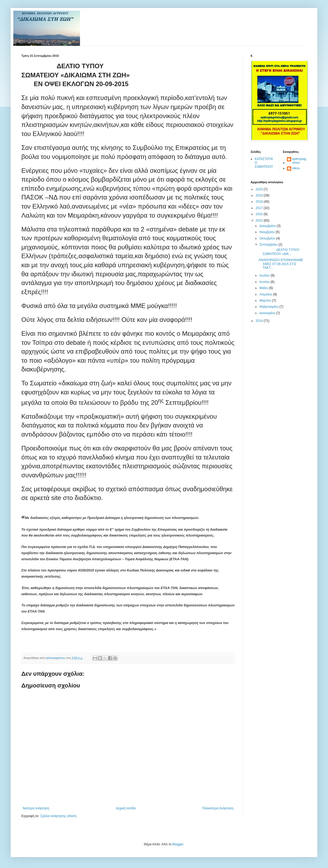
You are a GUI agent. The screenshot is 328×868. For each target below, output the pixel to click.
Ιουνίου (265, 282)
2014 (260, 321)
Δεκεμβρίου (268, 226)
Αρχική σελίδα (126, 808)
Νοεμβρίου (268, 232)
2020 (260, 189)
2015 (260, 221)
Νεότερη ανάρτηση (36, 808)
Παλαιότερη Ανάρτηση (218, 808)
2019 (260, 195)
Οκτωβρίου (268, 238)
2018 (260, 202)
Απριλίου (266, 294)
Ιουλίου (265, 275)
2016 (260, 214)
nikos (296, 168)
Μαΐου (264, 288)
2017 (260, 208)
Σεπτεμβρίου (269, 245)
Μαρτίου (266, 301)
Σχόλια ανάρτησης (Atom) (58, 816)
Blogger (178, 844)
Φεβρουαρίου (269, 307)
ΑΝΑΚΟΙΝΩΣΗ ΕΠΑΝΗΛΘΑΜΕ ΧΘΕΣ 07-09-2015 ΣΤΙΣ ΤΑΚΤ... (281, 264)
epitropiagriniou (299, 161)
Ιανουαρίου (268, 313)
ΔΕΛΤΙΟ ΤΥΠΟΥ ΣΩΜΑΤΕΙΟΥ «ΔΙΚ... (279, 252)
